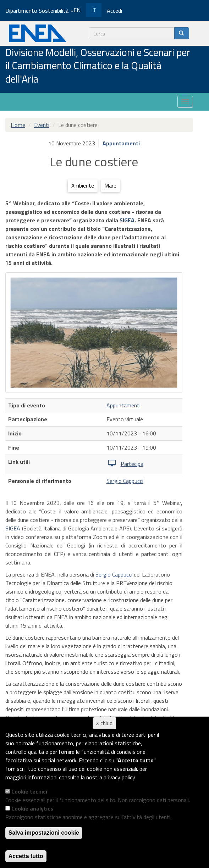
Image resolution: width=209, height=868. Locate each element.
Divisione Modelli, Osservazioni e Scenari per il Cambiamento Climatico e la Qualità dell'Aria (98, 66)
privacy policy (119, 777)
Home (18, 125)
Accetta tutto (26, 856)
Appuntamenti (121, 143)
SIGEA (127, 220)
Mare (111, 186)
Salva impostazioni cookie (44, 833)
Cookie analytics (32, 808)
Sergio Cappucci (125, 481)
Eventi (42, 125)
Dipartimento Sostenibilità (39, 11)
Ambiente (83, 186)
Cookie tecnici (29, 791)
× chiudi (105, 723)
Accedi (114, 11)
